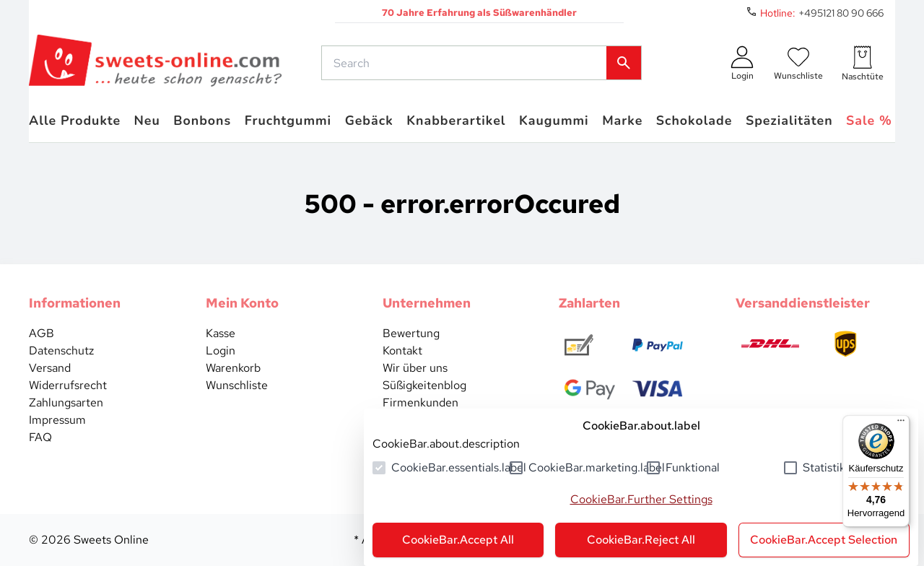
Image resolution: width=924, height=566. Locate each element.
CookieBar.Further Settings (641, 499)
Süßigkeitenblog (424, 385)
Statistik (824, 467)
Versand (50, 368)
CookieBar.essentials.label (459, 467)
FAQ (40, 437)
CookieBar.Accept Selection (824, 540)
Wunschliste (237, 385)
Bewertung (411, 333)
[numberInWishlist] (798, 63)
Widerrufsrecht (68, 385)
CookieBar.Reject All (641, 540)
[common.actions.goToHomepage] (155, 63)
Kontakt (402, 351)
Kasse (221, 333)
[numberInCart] (863, 63)
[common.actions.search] (467, 63)
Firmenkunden (420, 402)
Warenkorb (233, 368)
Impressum (57, 420)
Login (221, 351)
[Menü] (901, 424)
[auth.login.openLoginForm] (742, 63)
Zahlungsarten (66, 402)
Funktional (693, 467)
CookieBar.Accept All (458, 540)
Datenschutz (61, 351)
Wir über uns (415, 368)
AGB (42, 333)
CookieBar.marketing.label (597, 467)
